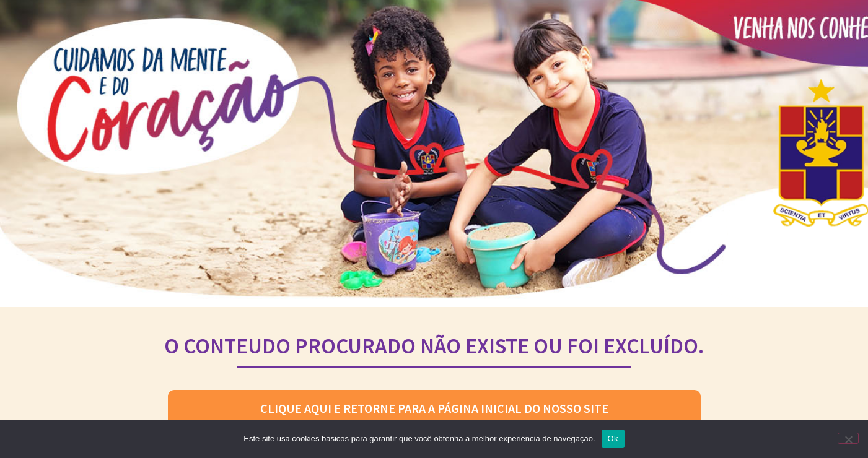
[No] (848, 438)
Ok (613, 439)
